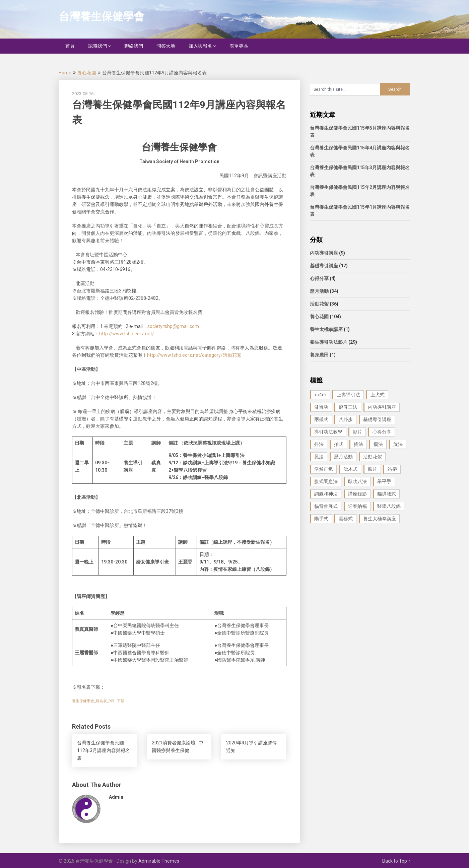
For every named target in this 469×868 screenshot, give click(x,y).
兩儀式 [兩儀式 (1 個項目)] (321, 419)
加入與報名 (200, 46)
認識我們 (97, 46)
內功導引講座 (324, 253)
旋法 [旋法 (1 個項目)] (398, 444)
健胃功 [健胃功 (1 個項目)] (321, 407)
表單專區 (239, 46)
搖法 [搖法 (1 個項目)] (358, 444)
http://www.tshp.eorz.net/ (127, 334)
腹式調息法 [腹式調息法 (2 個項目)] (326, 481)
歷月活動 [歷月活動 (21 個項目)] (343, 457)
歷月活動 (319, 291)
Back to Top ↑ (396, 861)
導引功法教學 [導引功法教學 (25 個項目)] (328, 432)
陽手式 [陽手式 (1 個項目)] (321, 519)
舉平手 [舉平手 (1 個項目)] (384, 481)
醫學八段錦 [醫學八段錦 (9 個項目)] (389, 506)
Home (65, 73)
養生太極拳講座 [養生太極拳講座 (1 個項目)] (380, 519)
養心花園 (87, 73)
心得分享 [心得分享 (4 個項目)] (382, 432)
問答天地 (166, 46)
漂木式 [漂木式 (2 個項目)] (350, 469)
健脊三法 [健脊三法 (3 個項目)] (348, 407)
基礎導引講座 (324, 266)
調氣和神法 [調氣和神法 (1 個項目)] (326, 494)
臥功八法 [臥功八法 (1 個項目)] (357, 481)
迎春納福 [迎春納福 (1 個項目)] (357, 506)
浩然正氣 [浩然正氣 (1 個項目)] (324, 469)
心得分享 (319, 278)
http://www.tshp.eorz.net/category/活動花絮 (194, 355)
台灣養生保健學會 (102, 16)
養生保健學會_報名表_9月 (93, 701)
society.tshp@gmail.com (173, 326)
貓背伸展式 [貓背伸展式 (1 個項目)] (326, 506)
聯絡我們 (134, 46)
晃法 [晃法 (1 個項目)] (319, 457)
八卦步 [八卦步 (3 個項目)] (346, 419)
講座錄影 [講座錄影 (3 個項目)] (357, 494)
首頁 (70, 46)
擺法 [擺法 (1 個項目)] (378, 444)
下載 (121, 701)
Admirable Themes (159, 861)
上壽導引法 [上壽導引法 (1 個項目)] (348, 395)
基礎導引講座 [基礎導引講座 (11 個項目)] (377, 419)
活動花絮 (319, 304)
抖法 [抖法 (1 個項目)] (319, 444)
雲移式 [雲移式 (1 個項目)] (346, 519)
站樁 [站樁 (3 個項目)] (392, 469)
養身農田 (319, 355)
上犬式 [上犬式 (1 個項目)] (378, 395)
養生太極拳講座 (326, 329)
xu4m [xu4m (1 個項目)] (320, 395)
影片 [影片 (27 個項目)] (357, 432)
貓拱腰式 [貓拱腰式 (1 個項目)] (387, 494)
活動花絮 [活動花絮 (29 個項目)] (373, 457)
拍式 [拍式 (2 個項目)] (339, 444)
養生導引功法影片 (329, 342)
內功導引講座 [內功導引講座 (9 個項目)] (382, 407)
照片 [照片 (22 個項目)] (373, 469)
